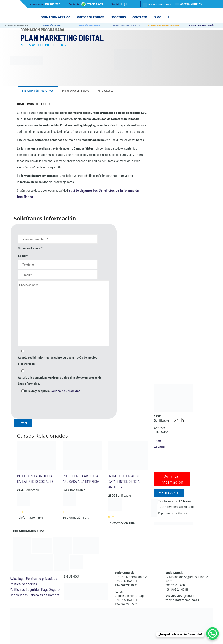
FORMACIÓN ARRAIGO (52, 25)
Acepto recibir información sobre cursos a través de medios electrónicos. (58, 360)
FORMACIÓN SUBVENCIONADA (127, 25)
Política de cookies (23, 584)
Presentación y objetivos (38, 91)
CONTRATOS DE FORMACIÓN (15, 25)
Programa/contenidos (76, 91)
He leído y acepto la (53, 391)
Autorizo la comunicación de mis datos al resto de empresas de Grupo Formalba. (60, 380)
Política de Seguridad (25, 589)
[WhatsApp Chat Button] (213, 634)
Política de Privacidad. (66, 391)
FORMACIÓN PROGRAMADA (90, 25)
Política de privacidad (42, 578)
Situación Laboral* (30, 248)
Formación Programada (42, 30)
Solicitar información (172, 479)
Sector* (23, 256)
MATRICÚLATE (169, 493)
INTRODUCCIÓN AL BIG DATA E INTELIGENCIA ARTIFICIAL (125, 481)
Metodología (105, 91)
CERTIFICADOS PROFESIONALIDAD (164, 25)
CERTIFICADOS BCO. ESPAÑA (201, 25)
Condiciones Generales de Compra (35, 595)
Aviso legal (18, 578)
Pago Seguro (50, 589)
